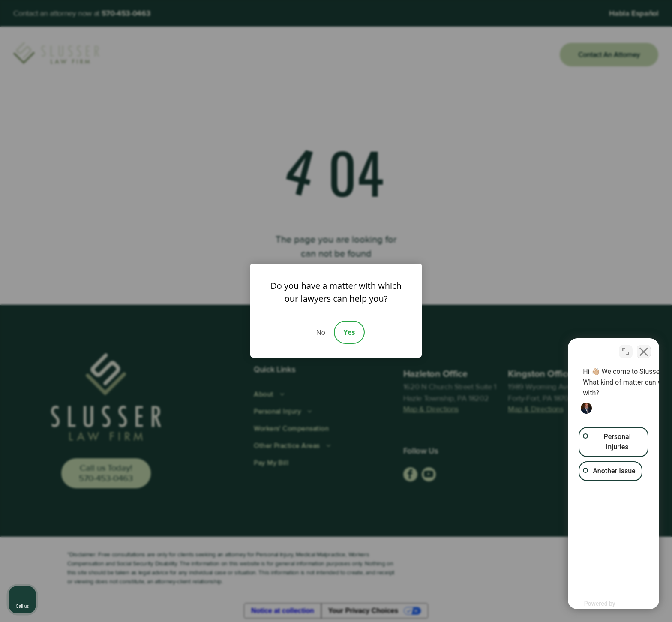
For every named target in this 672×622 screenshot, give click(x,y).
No (321, 332)
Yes (349, 332)
